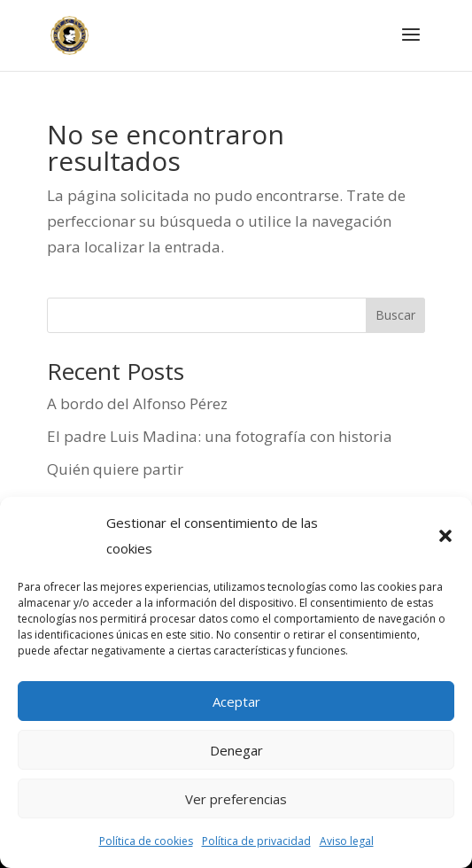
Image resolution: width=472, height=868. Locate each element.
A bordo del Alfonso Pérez (137, 403)
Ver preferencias (236, 799)
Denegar (236, 750)
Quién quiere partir (115, 469)
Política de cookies (146, 841)
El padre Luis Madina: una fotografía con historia (220, 436)
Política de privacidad (256, 841)
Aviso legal (347, 841)
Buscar (395, 315)
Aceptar (236, 701)
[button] (445, 536)
